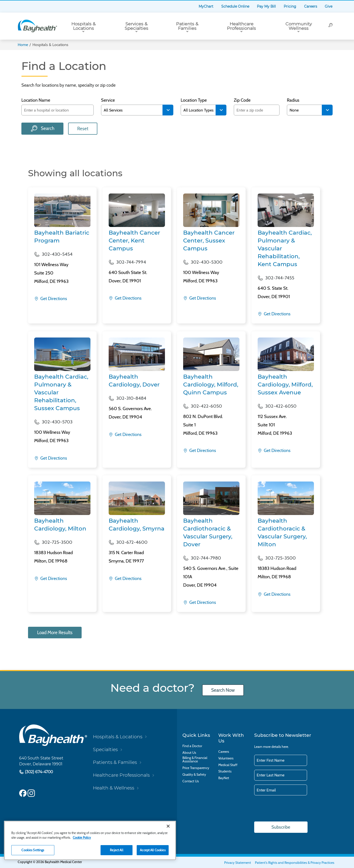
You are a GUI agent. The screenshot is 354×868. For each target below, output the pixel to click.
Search (47, 128)
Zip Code (242, 100)
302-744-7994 (131, 262)
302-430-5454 (57, 254)
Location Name (36, 100)
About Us (189, 753)
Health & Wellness (114, 788)
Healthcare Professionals (241, 26)
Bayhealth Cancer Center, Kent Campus (134, 241)
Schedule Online (235, 6)
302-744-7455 (280, 278)
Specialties (105, 749)
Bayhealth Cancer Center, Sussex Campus (209, 241)
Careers (311, 6)
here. (285, 747)
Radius (293, 100)
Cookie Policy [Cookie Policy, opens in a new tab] (82, 837)
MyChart (206, 6)
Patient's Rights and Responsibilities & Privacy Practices (295, 863)
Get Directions (53, 299)
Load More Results (55, 633)
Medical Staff (228, 765)
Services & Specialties (136, 26)
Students (225, 772)
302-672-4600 (132, 542)
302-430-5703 (57, 422)
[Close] (168, 826)
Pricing (290, 6)
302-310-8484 (131, 398)
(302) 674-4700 (38, 772)
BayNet (224, 778)
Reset (83, 129)
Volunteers (226, 758)
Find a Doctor (192, 746)
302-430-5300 (207, 262)
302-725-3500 (57, 542)
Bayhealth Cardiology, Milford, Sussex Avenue (285, 385)
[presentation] (292, 809)
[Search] (331, 26)
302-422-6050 (206, 406)
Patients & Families (187, 26)
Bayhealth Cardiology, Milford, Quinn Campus (211, 385)
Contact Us (191, 781)
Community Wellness (299, 26)
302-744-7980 (206, 558)
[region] (90, 840)
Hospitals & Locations (83, 26)
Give (329, 6)
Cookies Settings (33, 850)
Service (108, 100)
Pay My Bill (266, 6)
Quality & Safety (194, 775)
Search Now (223, 690)
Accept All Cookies (153, 850)
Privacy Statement (238, 863)
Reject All (116, 850)
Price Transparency (196, 768)
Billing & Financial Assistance (195, 760)
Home (23, 45)
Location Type (194, 100)
